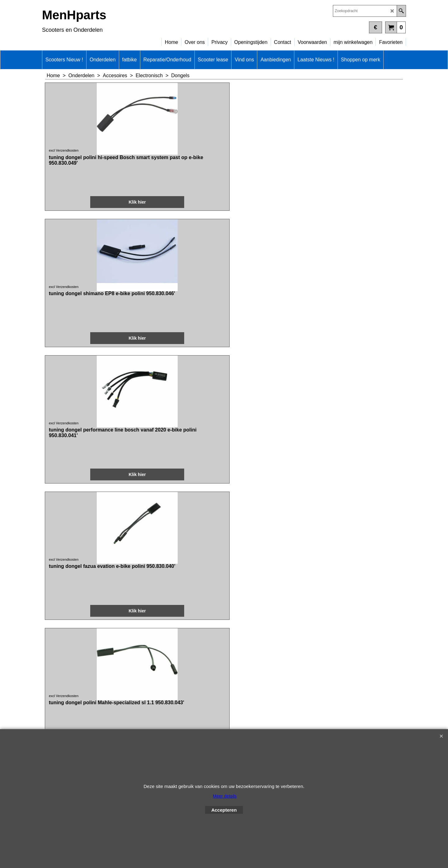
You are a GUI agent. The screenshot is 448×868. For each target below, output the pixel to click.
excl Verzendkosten (64, 173)
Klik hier (78, 229)
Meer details (225, 796)
